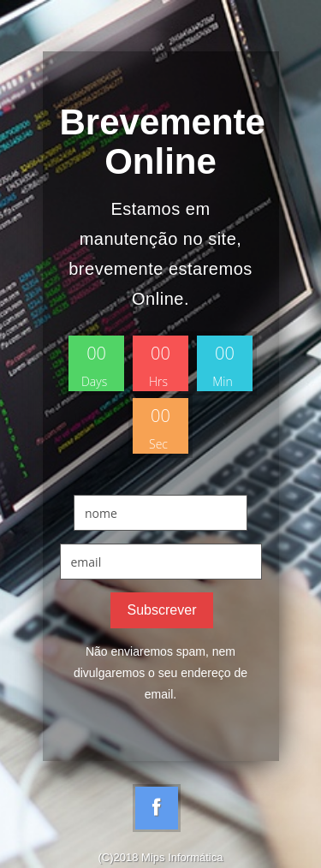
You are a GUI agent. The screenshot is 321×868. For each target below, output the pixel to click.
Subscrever (162, 610)
